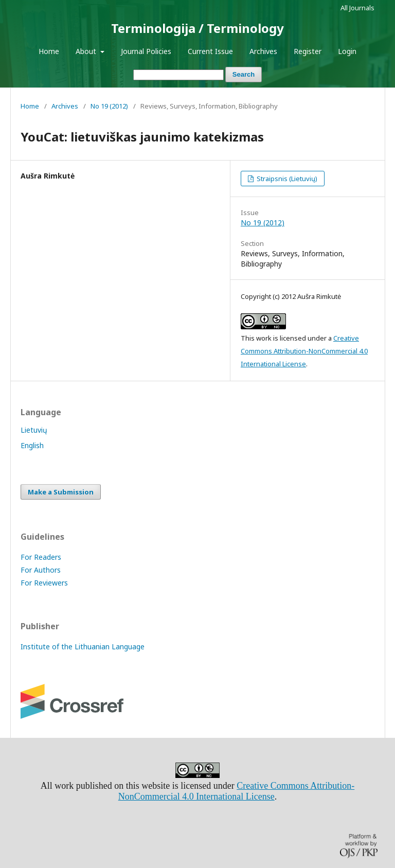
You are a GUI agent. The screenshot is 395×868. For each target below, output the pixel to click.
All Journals (357, 8)
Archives (263, 51)
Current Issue (210, 51)
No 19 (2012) (109, 106)
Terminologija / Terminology (197, 28)
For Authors (41, 570)
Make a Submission (61, 492)
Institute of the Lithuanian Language (83, 646)
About (87, 51)
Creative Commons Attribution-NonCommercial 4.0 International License (304, 351)
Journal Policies (146, 51)
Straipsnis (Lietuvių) (286, 179)
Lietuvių (34, 430)
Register (308, 51)
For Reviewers (44, 583)
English (32, 445)
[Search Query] (178, 75)
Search (244, 74)
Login (347, 51)
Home (49, 51)
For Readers (41, 557)
